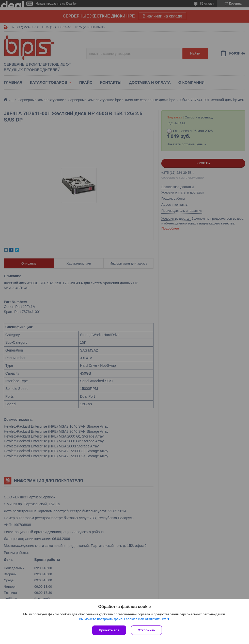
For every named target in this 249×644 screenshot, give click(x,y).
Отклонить (146, 630)
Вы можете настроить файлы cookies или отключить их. (123, 619)
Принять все (109, 630)
